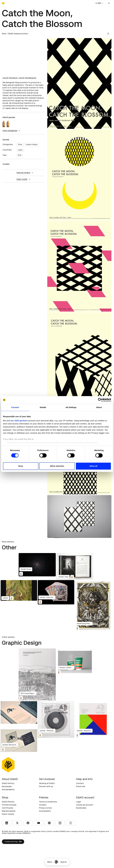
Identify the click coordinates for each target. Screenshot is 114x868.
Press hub (81, 786)
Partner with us (46, 786)
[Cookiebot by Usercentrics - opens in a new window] (100, 400)
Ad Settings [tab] (71, 407)
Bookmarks (81, 808)
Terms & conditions (48, 802)
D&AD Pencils (8, 802)
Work (4, 34)
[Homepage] (56, 862)
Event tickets (8, 814)
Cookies (43, 805)
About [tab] (99, 407)
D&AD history (8, 783)
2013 (20, 155)
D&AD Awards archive (18, 34)
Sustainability (8, 789)
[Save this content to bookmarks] (108, 34)
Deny (21, 466)
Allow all (93, 466)
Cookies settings (13, 842)
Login (79, 802)
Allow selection (57, 466)
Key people (7, 786)
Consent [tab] (15, 407)
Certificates (8, 808)
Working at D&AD (47, 783)
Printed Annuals (9, 805)
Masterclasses (9, 811)
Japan (20, 150)
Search (64, 862)
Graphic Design (32, 145)
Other (20, 145)
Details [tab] (43, 407)
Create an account (85, 805)
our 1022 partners (19, 421)
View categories (12, 131)
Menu (50, 862)
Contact (80, 783)
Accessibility (45, 811)
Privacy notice (45, 808)
